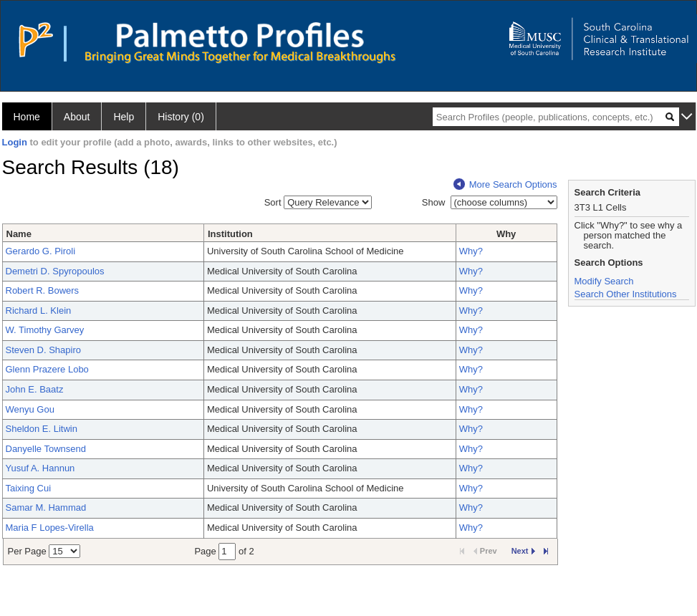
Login (15, 142)
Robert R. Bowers (43, 290)
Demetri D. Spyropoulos (55, 271)
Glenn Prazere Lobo (47, 369)
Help (124, 117)
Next (523, 551)
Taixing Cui (29, 488)
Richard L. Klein (39, 311)
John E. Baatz (35, 389)
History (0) (181, 117)
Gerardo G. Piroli (41, 251)
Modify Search (604, 281)
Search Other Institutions (626, 294)
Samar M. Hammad (46, 507)
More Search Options (505, 184)
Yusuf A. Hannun (40, 468)
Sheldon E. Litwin (42, 429)
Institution (230, 234)
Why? (471, 251)
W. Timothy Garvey (45, 330)
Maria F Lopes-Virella (50, 528)
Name (19, 234)
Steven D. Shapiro (44, 350)
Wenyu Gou (30, 409)
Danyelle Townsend (46, 449)
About (77, 117)
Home (27, 117)
